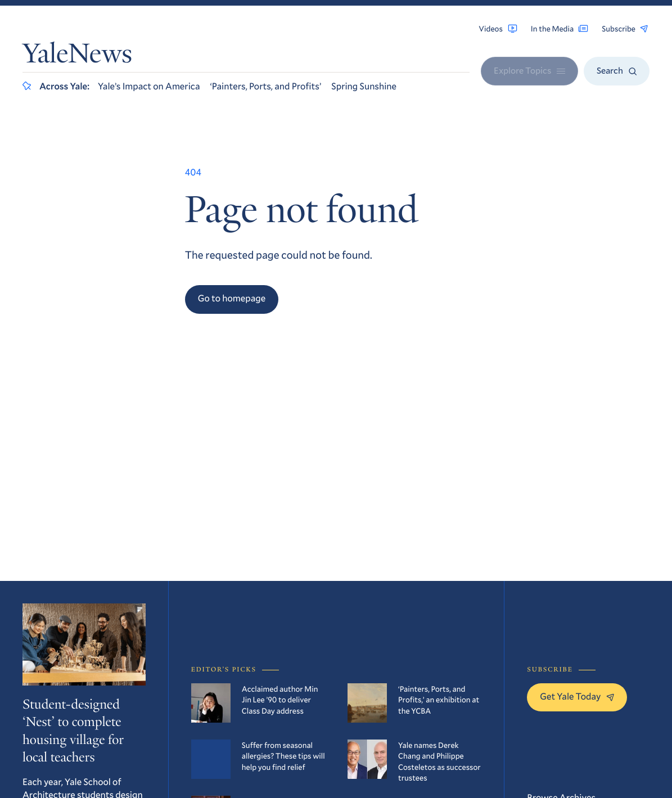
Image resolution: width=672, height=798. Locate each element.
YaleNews (77, 57)
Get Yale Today (577, 696)
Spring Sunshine (364, 86)
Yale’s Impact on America (149, 86)
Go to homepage (232, 298)
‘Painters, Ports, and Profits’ (265, 86)
